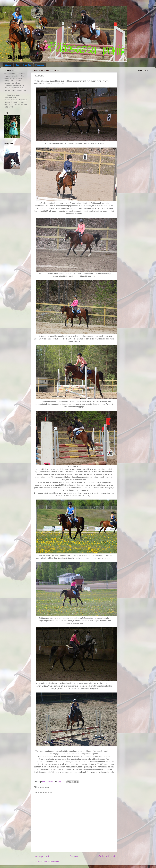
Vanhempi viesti (106, 856)
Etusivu (8, 65)
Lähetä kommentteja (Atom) (49, 861)
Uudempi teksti (42, 856)
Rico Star (27, 65)
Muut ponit (40, 65)
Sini (17, 65)
